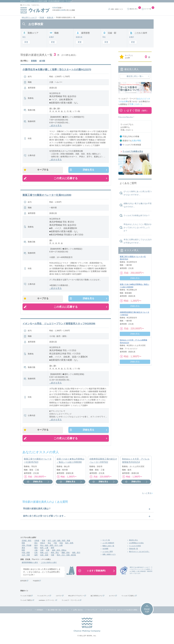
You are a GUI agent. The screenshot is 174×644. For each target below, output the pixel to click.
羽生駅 (42, 17)
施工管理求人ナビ (96, 597)
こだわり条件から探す (49, 564)
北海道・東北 (27, 542)
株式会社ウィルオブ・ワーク (29, 1)
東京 (36, 545)
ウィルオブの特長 (135, 547)
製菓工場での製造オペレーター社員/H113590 (47, 196)
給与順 (42, 61)
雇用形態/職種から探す (30, 564)
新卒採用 (23, 582)
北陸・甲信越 (27, 547)
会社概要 (105, 550)
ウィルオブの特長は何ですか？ (137, 215)
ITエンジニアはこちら (126, 117)
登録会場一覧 (133, 550)
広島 (36, 554)
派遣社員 (50, 17)
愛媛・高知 (66, 554)
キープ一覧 (106, 542)
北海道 (37, 542)
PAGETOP (147, 612)
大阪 (36, 552)
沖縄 (52, 557)
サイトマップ (92, 612)
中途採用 (36, 582)
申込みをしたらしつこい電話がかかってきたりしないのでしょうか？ (138, 227)
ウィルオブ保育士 (26, 602)
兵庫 (48, 552)
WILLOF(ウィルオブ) (29, 17)
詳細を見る (88, 170)
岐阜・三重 (44, 549)
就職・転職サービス (117, 9)
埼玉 (49, 545)
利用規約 (40, 612)
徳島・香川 (76, 554)
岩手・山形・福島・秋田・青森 (59, 542)
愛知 (36, 549)
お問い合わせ (78, 612)
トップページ (27, 612)
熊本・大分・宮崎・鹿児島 (66, 557)
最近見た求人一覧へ (135, 76)
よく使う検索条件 (108, 545)
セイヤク (112, 597)
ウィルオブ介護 (26, 597)
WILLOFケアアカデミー (76, 597)
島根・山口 (44, 554)
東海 (23, 549)
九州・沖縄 (26, 557)
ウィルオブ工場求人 (128, 597)
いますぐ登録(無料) (96, 572)
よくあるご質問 (108, 553)
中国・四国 (26, 554)
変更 (26, 42)
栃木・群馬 (69, 545)
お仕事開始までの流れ (136, 545)
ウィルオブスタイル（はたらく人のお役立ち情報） (120, 612)
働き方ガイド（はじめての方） (139, 553)
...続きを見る (55, 126)
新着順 (34, 61)
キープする (44, 170)
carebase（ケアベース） (47, 602)
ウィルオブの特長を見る (133, 151)
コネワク (59, 597)
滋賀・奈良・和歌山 (59, 552)
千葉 (55, 545)
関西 (23, 552)
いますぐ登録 (136, 110)
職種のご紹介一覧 (108, 547)
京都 (42, 552)
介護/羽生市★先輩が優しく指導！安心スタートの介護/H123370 (57, 70)
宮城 (43, 542)
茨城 (61, 545)
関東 (23, 545)
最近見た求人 (133, 542)
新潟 (36, 547)
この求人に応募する (66, 179)
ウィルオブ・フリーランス (70, 602)
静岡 (52, 549)
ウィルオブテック (43, 597)
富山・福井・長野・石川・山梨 (51, 547)
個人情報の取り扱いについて (58, 612)
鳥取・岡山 (55, 554)
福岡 (36, 557)
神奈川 (43, 545)
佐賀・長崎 (44, 557)
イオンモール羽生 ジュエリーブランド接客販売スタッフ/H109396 (59, 325)
